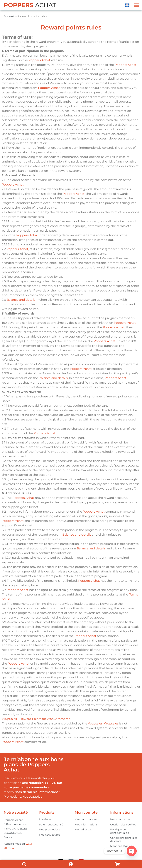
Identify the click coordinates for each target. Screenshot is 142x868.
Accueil (9, 16)
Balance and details (21, 300)
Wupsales (95, 723)
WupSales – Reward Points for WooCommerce (36, 719)
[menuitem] (127, 5)
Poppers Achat (39, 60)
